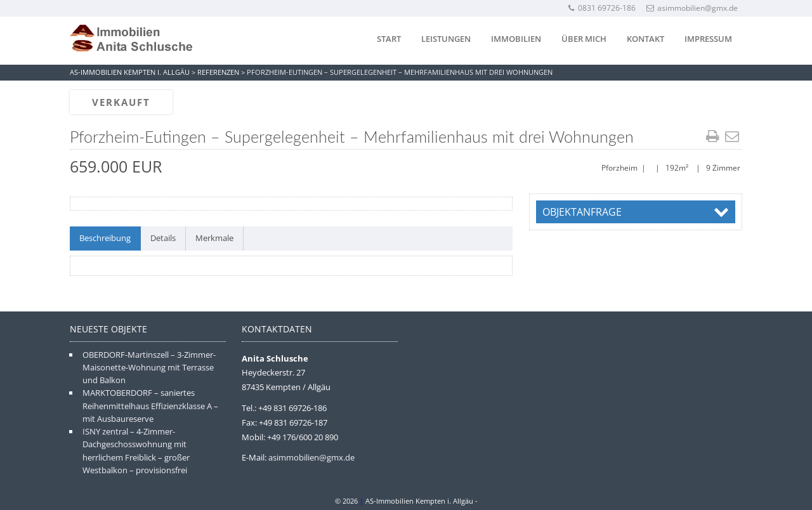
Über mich (584, 39)
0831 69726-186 (601, 8)
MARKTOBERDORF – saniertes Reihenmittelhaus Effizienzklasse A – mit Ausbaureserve (150, 406)
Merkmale (214, 238)
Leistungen (446, 39)
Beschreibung (105, 238)
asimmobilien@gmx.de (692, 8)
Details (163, 238)
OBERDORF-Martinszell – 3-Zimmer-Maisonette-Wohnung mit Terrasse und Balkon (149, 368)
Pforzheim (619, 168)
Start (389, 39)
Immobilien (516, 39)
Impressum (708, 39)
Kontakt (645, 39)
